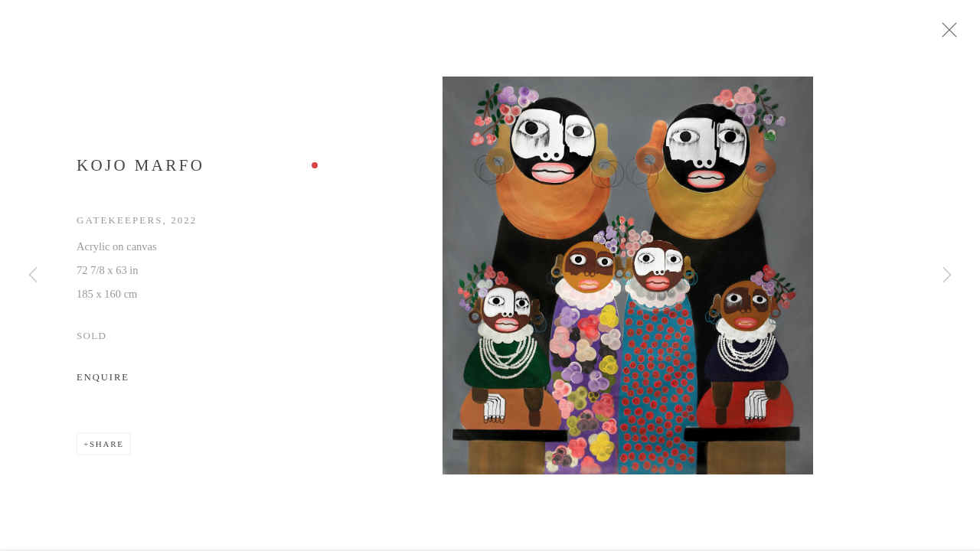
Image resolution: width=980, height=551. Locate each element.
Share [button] (107, 449)
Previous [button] (33, 275)
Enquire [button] (103, 383)
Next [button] (947, 275)
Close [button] (956, 34)
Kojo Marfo (140, 171)
